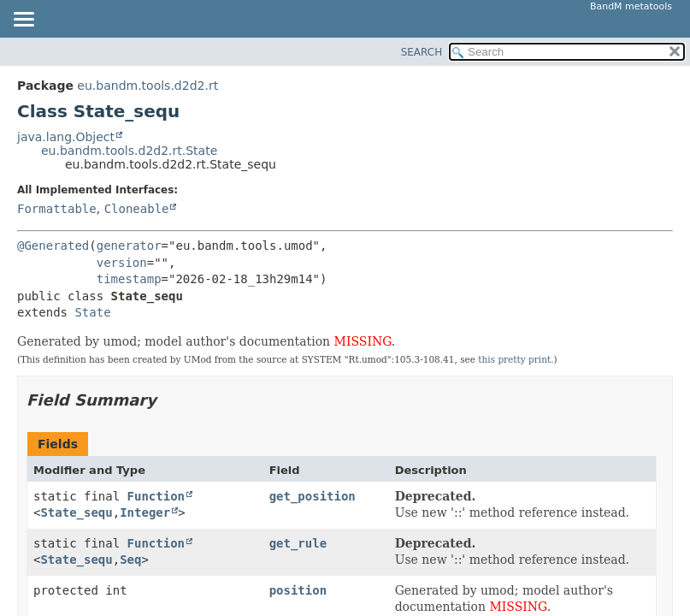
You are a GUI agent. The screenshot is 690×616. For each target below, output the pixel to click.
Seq (130, 560)
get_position (313, 496)
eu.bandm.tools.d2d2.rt (147, 86)
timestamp (129, 279)
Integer (145, 512)
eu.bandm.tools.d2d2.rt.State (129, 151)
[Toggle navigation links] (23, 21)
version (122, 263)
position (298, 590)
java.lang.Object (66, 137)
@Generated (53, 246)
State (92, 312)
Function (156, 496)
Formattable (57, 209)
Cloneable (137, 209)
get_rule (298, 543)
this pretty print (514, 359)
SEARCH (422, 52)
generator (129, 246)
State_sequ (76, 512)
